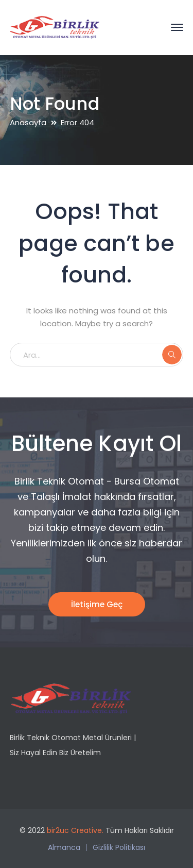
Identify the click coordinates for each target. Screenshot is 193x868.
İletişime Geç (97, 604)
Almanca (64, 847)
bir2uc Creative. (75, 830)
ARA (172, 355)
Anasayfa (28, 122)
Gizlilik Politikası (119, 847)
